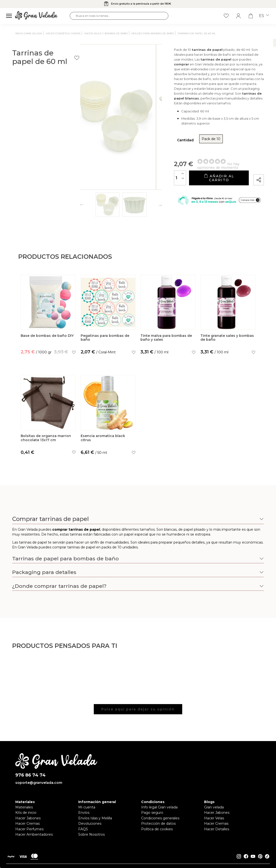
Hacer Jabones (28, 818)
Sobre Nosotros (91, 834)
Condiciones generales (160, 818)
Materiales (24, 807)
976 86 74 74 (30, 775)
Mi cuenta (87, 807)
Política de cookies (157, 829)
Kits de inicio (26, 813)
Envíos (84, 813)
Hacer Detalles (217, 829)
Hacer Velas (214, 818)
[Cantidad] (144, 174)
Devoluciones (90, 823)
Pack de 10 (175, 138)
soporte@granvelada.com (39, 783)
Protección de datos (158, 823)
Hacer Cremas (27, 823)
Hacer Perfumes (29, 829)
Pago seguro (152, 813)
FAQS (83, 829)
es (264, 16)
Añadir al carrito (201, 175)
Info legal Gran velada (159, 807)
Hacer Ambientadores (34, 834)
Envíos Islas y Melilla (95, 818)
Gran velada (214, 807)
